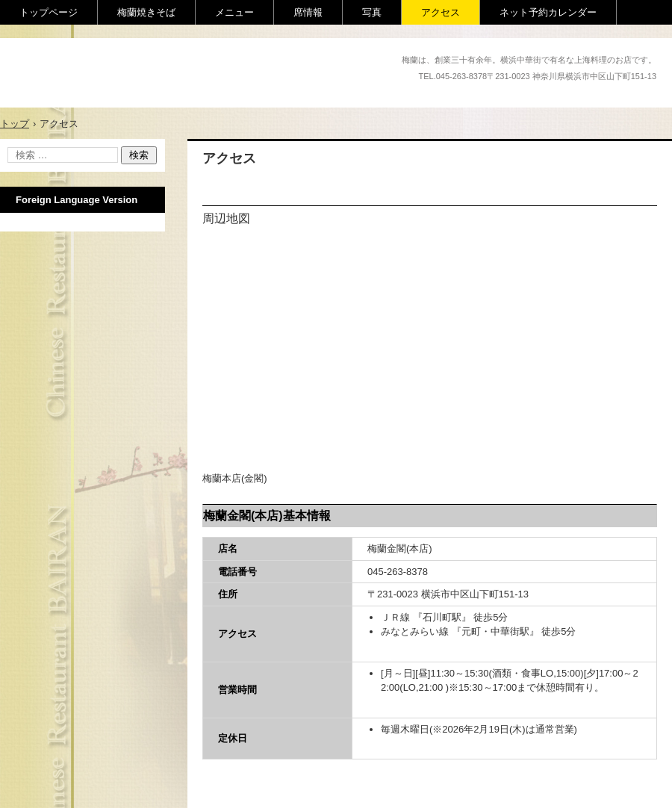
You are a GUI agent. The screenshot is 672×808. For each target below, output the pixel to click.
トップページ (49, 12)
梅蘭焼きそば (146, 12)
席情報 (308, 12)
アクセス (441, 12)
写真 (372, 12)
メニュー (234, 12)
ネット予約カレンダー (548, 12)
